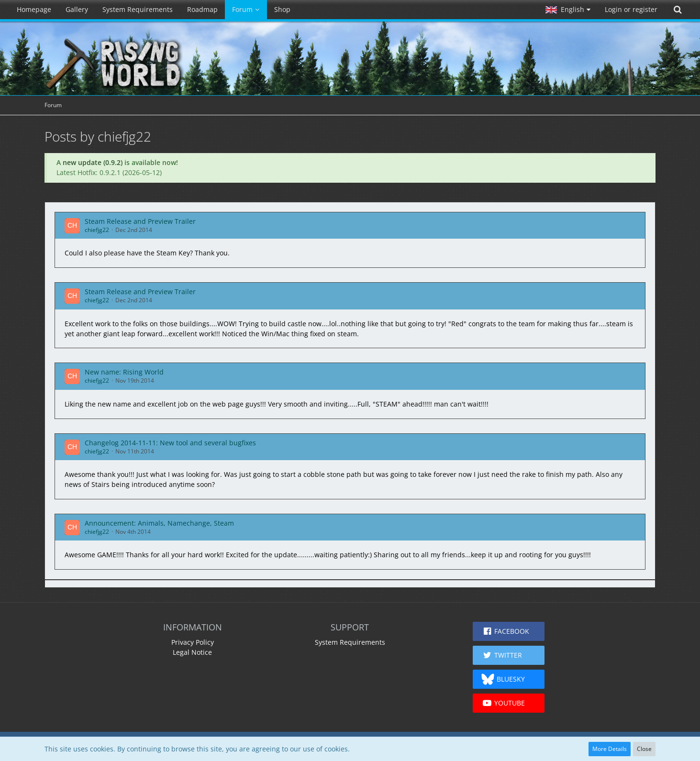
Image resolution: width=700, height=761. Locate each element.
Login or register (631, 9)
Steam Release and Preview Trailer (140, 221)
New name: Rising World (124, 372)
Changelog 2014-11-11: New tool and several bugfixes (170, 443)
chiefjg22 (97, 230)
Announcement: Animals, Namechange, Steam (159, 523)
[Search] (678, 10)
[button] (568, 10)
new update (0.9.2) (93, 162)
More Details (610, 749)
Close (644, 749)
